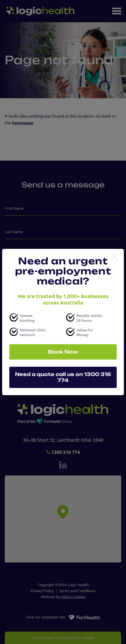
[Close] (115, 257)
